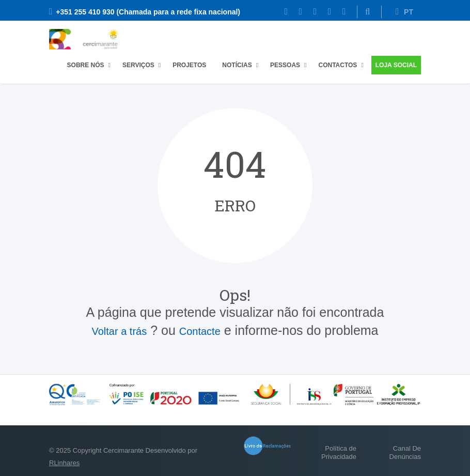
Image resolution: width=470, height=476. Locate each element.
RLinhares (64, 463)
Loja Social (396, 65)
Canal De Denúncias (405, 452)
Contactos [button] (338, 65)
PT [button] (404, 12)
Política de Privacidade (339, 452)
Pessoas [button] (285, 65)
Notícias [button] (237, 65)
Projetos (189, 65)
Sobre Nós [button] (86, 65)
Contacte (200, 331)
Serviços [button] (138, 65)
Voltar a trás (119, 331)
